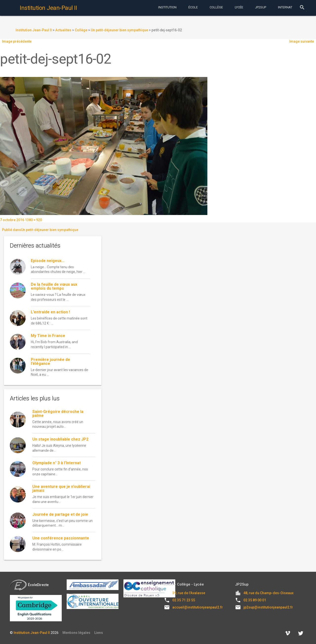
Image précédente (17, 41)
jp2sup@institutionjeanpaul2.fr (268, 607)
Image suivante (302, 41)
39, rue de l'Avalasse (189, 593)
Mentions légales (76, 633)
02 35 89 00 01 (255, 600)
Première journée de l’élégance (50, 362)
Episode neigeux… (48, 261)
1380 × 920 (33, 220)
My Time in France (48, 336)
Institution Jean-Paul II (32, 633)
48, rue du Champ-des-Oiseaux (268, 593)
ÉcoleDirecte (29, 585)
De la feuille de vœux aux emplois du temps (54, 286)
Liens (99, 633)
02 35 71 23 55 (184, 600)
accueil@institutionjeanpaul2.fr (198, 607)
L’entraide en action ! (50, 312)
